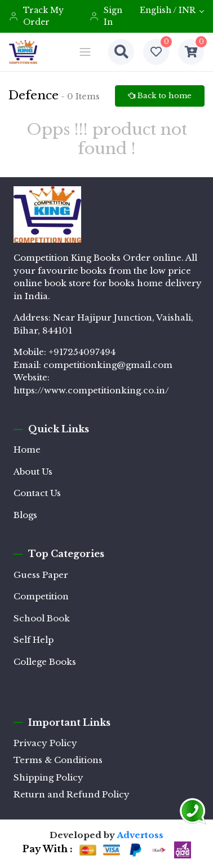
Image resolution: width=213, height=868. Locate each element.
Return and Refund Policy (72, 794)
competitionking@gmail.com (108, 365)
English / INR (168, 10)
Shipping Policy (48, 777)
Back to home (160, 96)
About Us (33, 472)
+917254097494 (82, 352)
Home (27, 450)
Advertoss (140, 835)
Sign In (106, 16)
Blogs (25, 515)
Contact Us (37, 493)
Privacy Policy (45, 743)
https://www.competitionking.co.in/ (91, 390)
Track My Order (36, 16)
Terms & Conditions (58, 760)
